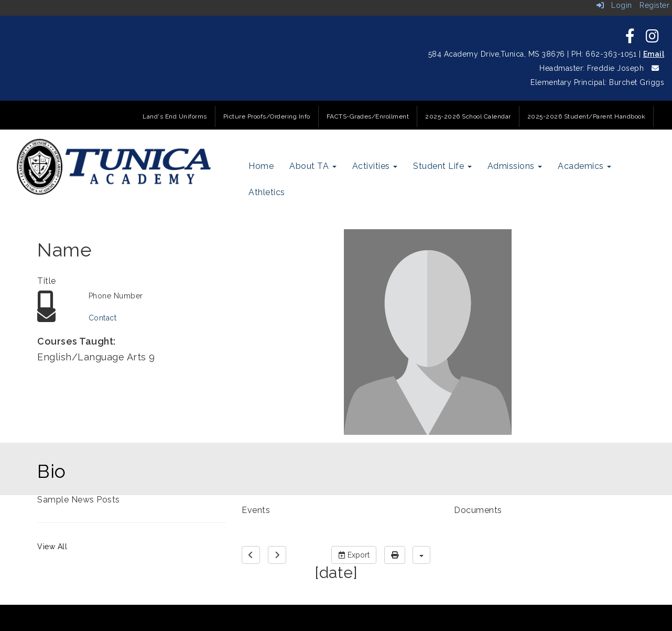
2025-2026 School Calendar (468, 116)
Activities (375, 166)
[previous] (251, 555)
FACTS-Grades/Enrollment (368, 116)
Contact (103, 318)
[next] (277, 555)
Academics (584, 166)
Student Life (442, 166)
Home (261, 166)
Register (654, 5)
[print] (395, 555)
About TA (313, 166)
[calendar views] (421, 555)
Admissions (515, 166)
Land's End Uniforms (175, 116)
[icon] (630, 39)
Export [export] (354, 555)
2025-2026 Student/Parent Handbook (587, 116)
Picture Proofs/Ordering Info (267, 116)
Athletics (267, 192)
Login (614, 5)
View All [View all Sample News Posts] (52, 547)
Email (654, 54)
